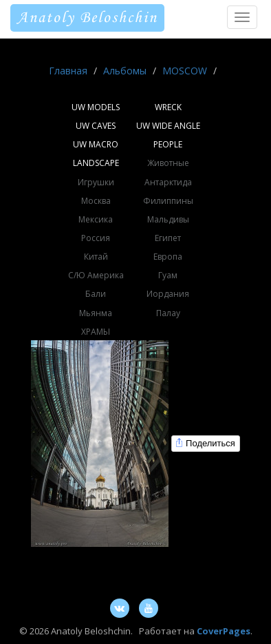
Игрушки (96, 182)
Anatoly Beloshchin (87, 18)
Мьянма (96, 313)
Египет (168, 238)
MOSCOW (185, 71)
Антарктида (168, 182)
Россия (96, 238)
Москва (96, 201)
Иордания (168, 294)
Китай (96, 257)
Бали (96, 294)
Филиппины (168, 201)
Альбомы (125, 71)
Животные (168, 163)
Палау (168, 313)
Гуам (168, 275)
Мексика (96, 219)
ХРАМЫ (96, 332)
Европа (168, 257)
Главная (68, 71)
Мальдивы (168, 219)
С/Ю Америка (96, 275)
